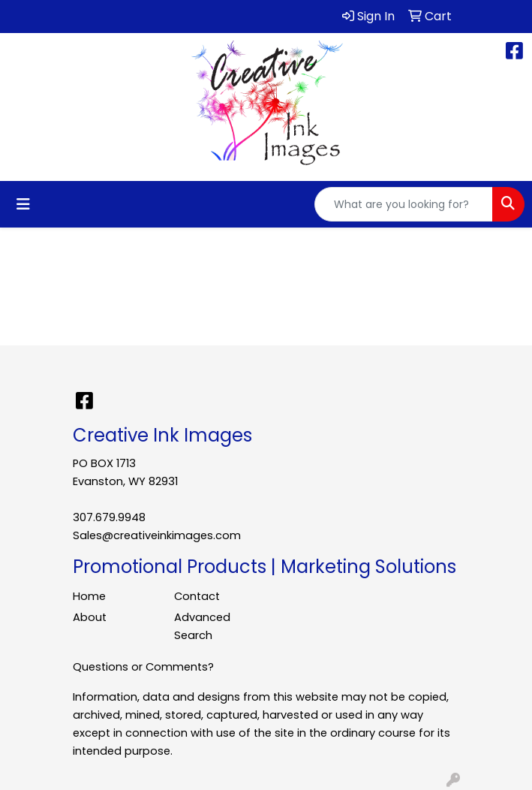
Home (89, 596)
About (90, 617)
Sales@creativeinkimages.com (157, 535)
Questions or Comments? (143, 667)
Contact (197, 596)
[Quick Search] (404, 204)
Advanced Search (202, 626)
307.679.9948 (109, 517)
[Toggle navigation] (23, 204)
